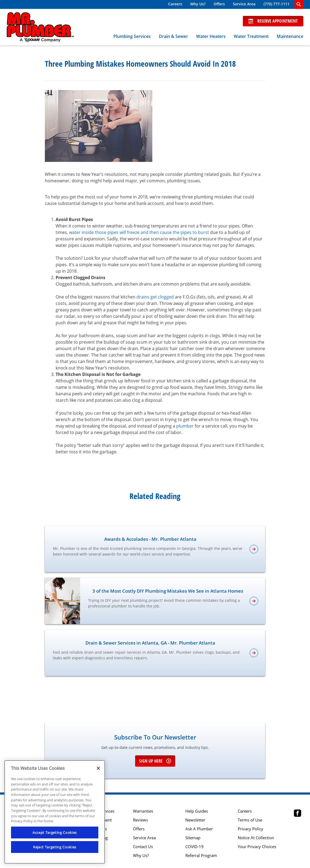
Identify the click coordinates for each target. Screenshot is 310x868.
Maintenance (290, 36)
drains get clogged (155, 297)
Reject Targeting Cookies (55, 847)
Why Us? (198, 4)
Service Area (244, 4)
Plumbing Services (132, 36)
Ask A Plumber (199, 829)
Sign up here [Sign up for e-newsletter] (155, 761)
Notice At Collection (256, 838)
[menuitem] (175, 4)
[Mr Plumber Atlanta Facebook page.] (298, 814)
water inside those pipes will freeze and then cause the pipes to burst (139, 232)
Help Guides (197, 811)
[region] (55, 812)
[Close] (98, 768)
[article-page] (254, 549)
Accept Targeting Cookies (55, 833)
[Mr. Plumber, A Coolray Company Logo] (40, 27)
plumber (185, 426)
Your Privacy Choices (257, 847)
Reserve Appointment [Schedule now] (273, 21)
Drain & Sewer (173, 36)
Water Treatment (251, 36)
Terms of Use (250, 820)
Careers (175, 4)
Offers (219, 4)
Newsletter (195, 820)
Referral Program (201, 855)
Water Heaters (211, 36)
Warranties (143, 811)
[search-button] (299, 4)
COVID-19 (194, 847)
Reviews (140, 820)
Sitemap (193, 838)
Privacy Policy (250, 829)
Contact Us (143, 847)
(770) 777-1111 (277, 4)
